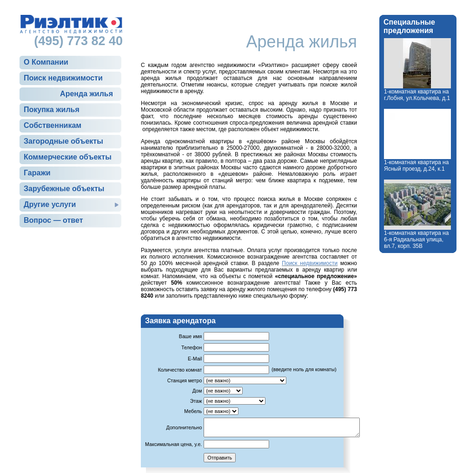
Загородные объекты (63, 141)
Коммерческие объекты (68, 157)
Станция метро (185, 380)
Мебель (193, 411)
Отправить (220, 458)
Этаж (196, 401)
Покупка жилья (52, 110)
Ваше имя (191, 336)
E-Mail (195, 359)
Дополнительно (184, 427)
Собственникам (53, 125)
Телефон (192, 347)
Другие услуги (50, 204)
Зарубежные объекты (64, 189)
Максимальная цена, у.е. (173, 444)
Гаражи (37, 173)
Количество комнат (180, 370)
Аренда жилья (86, 94)
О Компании (46, 62)
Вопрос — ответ (53, 220)
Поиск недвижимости (63, 78)
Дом (197, 391)
